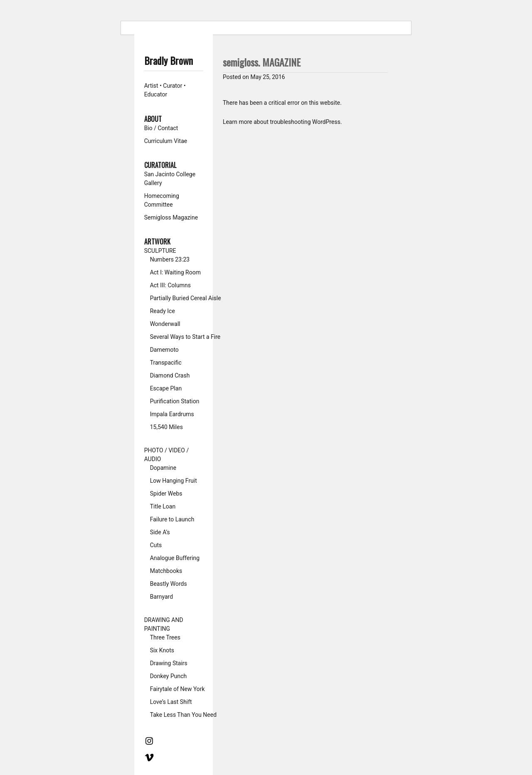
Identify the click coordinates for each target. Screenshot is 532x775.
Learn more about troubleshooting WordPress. (282, 122)
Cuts (156, 545)
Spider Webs (166, 494)
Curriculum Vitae (166, 141)
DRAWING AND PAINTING (164, 624)
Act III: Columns (170, 285)
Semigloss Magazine (171, 217)
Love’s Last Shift (171, 702)
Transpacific (166, 363)
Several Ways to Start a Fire (185, 337)
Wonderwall (165, 324)
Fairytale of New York (177, 689)
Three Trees (165, 637)
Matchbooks (166, 571)
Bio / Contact (161, 128)
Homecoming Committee (162, 200)
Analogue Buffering (175, 558)
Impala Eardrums (172, 414)
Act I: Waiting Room (175, 272)
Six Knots (162, 650)
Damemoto (164, 350)
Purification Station (175, 401)
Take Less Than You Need (183, 715)
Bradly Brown (169, 60)
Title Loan (163, 506)
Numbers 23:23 (170, 259)
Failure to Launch (172, 519)
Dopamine (163, 468)
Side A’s (160, 532)
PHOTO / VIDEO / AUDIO (167, 455)
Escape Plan (166, 388)
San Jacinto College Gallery (170, 179)
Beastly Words (169, 584)
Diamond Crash (170, 375)
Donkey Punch (169, 676)
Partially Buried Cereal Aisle (186, 298)
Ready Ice (163, 311)
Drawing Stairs (169, 663)
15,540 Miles (166, 427)
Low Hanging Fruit (174, 481)
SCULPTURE (160, 251)
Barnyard (161, 597)
